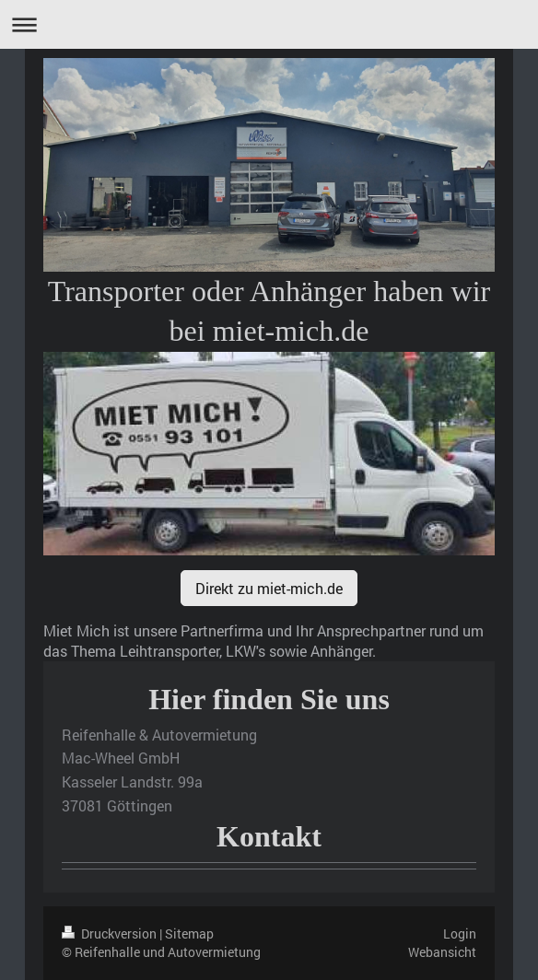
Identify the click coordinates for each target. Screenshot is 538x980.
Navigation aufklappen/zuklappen (269, 24)
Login (460, 933)
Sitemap (189, 933)
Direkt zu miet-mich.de (269, 588)
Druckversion (111, 933)
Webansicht (442, 952)
